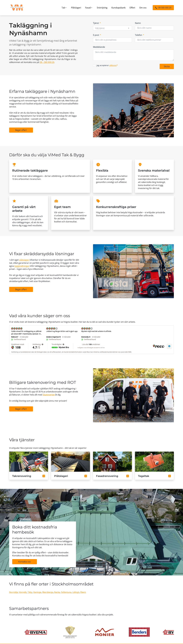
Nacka (57, 592)
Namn (138, 23)
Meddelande (99, 47)
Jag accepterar (107, 65)
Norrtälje (13, 592)
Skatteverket (49, 395)
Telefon (139, 35)
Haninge (37, 592)
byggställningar (22, 266)
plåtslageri (24, 260)
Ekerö (83, 592)
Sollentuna (66, 592)
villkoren (113, 65)
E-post (97, 35)
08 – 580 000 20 (47, 62)
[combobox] (112, 28)
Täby (30, 592)
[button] (163, 8)
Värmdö (23, 592)
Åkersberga (48, 592)
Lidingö (76, 592)
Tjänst (97, 23)
